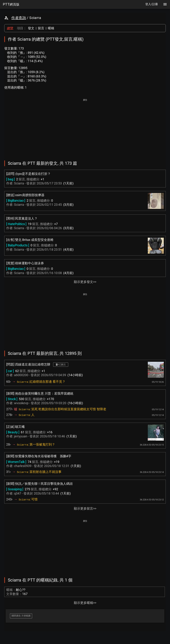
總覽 (10, 28)
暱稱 (51, 28)
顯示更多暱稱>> (85, 603)
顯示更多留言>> (85, 508)
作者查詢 (19, 18)
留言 (41, 28)
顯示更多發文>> (85, 282)
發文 (31, 28)
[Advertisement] (85, 127)
